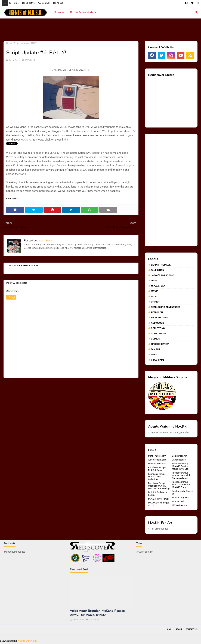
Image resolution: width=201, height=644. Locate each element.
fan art (156, 349)
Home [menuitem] (59, 12)
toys (154, 355)
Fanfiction (157, 270)
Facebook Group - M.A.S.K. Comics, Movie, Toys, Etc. (181, 466)
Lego (154, 281)
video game (158, 360)
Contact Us (192, 629)
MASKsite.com (179, 505)
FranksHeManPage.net (182, 492)
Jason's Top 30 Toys (163, 275)
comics (155, 339)
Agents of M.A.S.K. (28, 641)
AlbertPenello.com (157, 460)
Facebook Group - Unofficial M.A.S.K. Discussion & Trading (159, 486)
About (58, 3)
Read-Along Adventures (166, 307)
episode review (160, 344)
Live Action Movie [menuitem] (81, 12)
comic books (159, 333)
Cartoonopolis (179, 460)
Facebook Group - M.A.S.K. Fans (157, 469)
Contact (44, 3)
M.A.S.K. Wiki (179, 501)
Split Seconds (159, 318)
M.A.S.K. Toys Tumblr (159, 499)
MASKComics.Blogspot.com (159, 504)
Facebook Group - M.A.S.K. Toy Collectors (157, 477)
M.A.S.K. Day (158, 286)
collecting (158, 328)
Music (155, 296)
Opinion (156, 302)
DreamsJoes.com (157, 464)
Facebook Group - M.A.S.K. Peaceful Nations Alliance (181, 475)
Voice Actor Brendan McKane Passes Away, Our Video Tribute (97, 613)
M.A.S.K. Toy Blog (181, 498)
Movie (154, 291)
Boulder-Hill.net (180, 456)
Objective (28, 3)
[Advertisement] (101, 30)
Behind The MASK (161, 265)
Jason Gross (14, 60)
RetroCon (157, 312)
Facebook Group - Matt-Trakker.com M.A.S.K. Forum (181, 485)
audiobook (157, 323)
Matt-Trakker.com (157, 456)
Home (14, 3)
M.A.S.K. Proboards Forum (158, 494)
